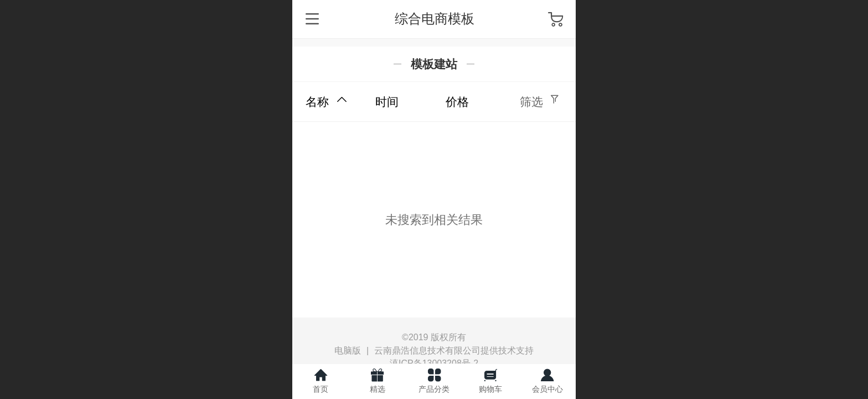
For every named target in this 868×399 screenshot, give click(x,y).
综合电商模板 (435, 19)
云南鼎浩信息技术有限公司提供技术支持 (454, 351)
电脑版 (348, 351)
